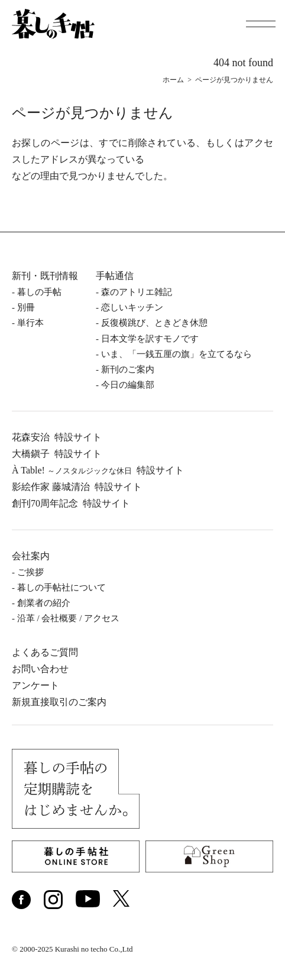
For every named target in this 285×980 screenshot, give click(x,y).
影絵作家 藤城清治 (77, 487)
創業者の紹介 (44, 603)
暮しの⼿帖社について (61, 588)
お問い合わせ (40, 669)
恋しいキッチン (132, 307)
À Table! (98, 470)
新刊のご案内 (128, 369)
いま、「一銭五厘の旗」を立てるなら (176, 354)
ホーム (173, 80)
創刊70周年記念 (71, 503)
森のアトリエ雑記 (137, 292)
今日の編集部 (128, 385)
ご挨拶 (30, 572)
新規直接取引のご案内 (59, 702)
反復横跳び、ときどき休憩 (154, 323)
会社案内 (31, 556)
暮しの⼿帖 (39, 292)
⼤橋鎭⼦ (57, 454)
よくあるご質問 (45, 652)
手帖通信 (115, 276)
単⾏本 (30, 323)
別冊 (26, 307)
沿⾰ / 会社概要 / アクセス (68, 618)
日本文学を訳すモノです (150, 339)
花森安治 (57, 437)
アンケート (35, 685)
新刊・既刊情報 (45, 276)
